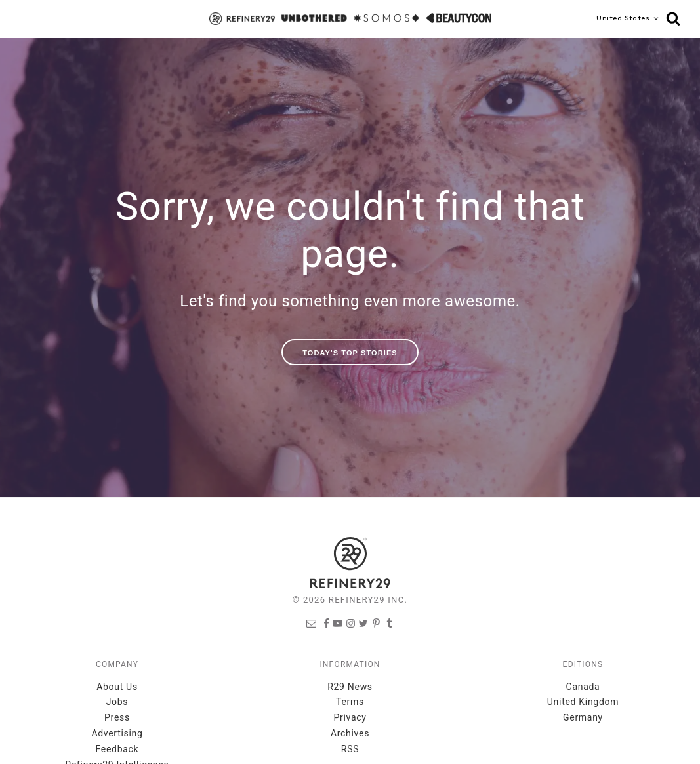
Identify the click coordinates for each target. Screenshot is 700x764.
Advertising (117, 733)
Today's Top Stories (350, 353)
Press (117, 717)
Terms (350, 702)
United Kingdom (583, 702)
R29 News (350, 687)
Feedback (117, 749)
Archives (350, 733)
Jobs (117, 702)
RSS (350, 749)
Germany (583, 717)
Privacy (350, 717)
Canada (583, 687)
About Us (117, 687)
